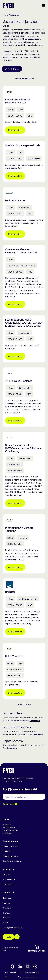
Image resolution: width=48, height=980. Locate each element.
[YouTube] (34, 966)
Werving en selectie (10, 856)
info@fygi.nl (7, 833)
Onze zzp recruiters (31, 39)
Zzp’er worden (8, 884)
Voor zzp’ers (8, 869)
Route (8, 937)
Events (5, 923)
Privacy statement (12, 972)
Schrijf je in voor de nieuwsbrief (20, 789)
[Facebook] (14, 966)
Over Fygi (6, 903)
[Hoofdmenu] (44, 6)
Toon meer (24, 704)
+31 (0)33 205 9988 (11, 830)
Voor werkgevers (10, 841)
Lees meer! (35, 720)
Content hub (9, 892)
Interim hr (6, 851)
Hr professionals (9, 879)
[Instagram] (28, 966)
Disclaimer (9, 977)
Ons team (6, 913)
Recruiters (7, 874)
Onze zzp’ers (8, 908)
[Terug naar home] (8, 6)
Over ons (7, 898)
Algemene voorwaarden (28, 977)
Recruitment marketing (12, 861)
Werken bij (7, 918)
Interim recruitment (10, 846)
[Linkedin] (21, 966)
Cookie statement (31, 972)
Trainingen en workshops (12, 927)
